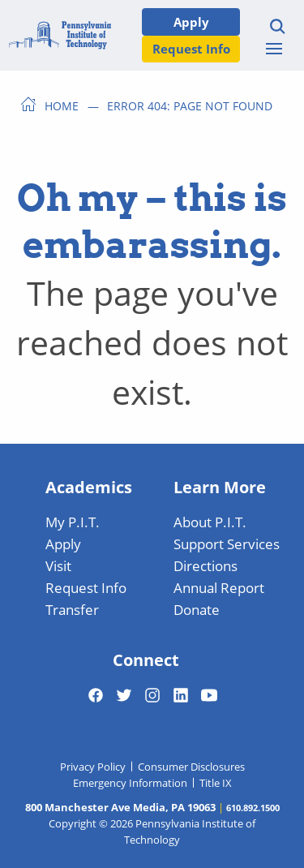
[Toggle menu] (274, 49)
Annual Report (219, 587)
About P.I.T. (210, 522)
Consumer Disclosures (191, 767)
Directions (206, 565)
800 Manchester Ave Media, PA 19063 (120, 807)
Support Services (227, 544)
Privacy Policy (93, 767)
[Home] (60, 35)
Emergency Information (130, 783)
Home (62, 105)
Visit (58, 565)
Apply (191, 21)
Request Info (191, 48)
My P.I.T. (73, 522)
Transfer (72, 609)
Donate (197, 609)
